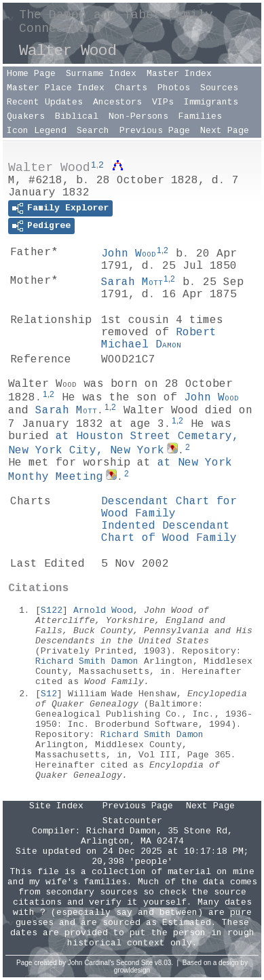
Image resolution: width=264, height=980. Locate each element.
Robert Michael (159, 339)
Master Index (179, 74)
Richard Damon (121, 831)
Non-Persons (138, 116)
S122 (52, 610)
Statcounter (132, 821)
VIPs (163, 102)
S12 (49, 694)
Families (200, 116)
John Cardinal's (91, 963)
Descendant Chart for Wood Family (169, 508)
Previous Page (155, 131)
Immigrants (211, 102)
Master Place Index (56, 88)
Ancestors (117, 102)
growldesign (132, 970)
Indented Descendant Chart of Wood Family (169, 532)
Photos (174, 88)
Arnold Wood (103, 610)
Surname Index (101, 74)
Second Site (134, 963)
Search (93, 131)
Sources (219, 88)
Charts (131, 88)
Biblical (77, 116)
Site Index (56, 806)
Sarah (132, 282)
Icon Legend (37, 131)
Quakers (26, 116)
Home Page (31, 74)
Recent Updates (45, 102)
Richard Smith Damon (87, 661)
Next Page (225, 131)
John (129, 254)
